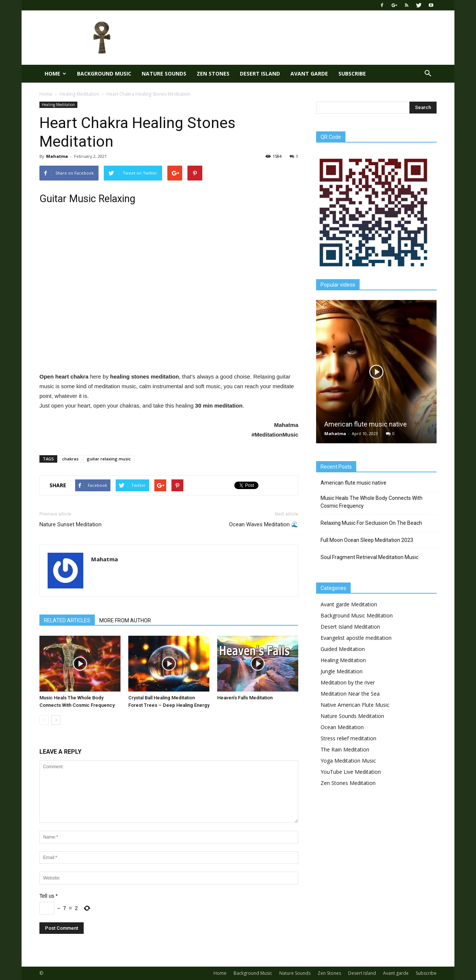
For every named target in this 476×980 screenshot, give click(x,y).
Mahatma (57, 156)
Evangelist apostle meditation (356, 638)
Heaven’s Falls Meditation (245, 698)
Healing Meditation (58, 105)
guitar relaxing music (109, 459)
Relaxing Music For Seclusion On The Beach (371, 523)
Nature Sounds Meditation (352, 716)
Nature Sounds (164, 74)
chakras (70, 459)
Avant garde (309, 74)
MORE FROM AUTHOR (125, 620)
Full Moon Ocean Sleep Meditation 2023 (367, 540)
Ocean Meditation (342, 727)
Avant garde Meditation (349, 604)
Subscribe (352, 74)
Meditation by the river (348, 682)
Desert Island (260, 74)
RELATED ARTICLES (67, 620)
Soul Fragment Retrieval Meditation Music (369, 557)
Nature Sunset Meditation (70, 524)
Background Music (104, 74)
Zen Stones (213, 74)
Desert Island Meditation (350, 627)
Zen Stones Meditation (348, 783)
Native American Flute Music (355, 705)
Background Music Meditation (357, 615)
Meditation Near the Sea (350, 694)
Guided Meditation (343, 649)
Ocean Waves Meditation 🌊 (264, 524)
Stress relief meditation (348, 738)
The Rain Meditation (345, 749)
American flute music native (366, 424)
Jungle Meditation (342, 671)
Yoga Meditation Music (348, 761)
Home (55, 74)
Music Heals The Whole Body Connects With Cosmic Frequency (372, 502)
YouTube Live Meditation (351, 772)
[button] (428, 74)
